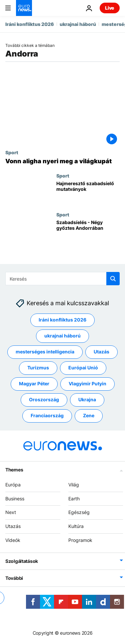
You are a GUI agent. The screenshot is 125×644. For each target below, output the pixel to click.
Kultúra (76, 526)
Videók (13, 540)
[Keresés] (62, 279)
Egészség (79, 512)
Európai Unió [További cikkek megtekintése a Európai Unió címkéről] (83, 368)
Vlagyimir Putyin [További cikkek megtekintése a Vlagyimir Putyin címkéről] (87, 384)
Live (110, 8)
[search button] (113, 279)
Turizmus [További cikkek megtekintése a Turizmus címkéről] (38, 368)
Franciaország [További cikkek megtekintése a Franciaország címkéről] (47, 415)
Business (15, 498)
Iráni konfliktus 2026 (30, 24)
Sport (12, 152)
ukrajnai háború (78, 24)
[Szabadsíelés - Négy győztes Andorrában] (88, 231)
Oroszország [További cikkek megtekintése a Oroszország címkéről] (44, 399)
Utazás (13, 526)
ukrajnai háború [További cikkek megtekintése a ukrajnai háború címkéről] (62, 336)
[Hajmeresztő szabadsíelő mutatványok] (88, 192)
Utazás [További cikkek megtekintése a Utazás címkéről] (101, 352)
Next (11, 512)
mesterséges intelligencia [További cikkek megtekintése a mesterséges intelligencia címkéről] (45, 352)
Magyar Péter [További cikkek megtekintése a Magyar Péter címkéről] (34, 384)
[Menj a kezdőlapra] (24, 8)
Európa (13, 485)
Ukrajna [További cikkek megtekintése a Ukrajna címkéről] (87, 399)
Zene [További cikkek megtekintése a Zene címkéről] (89, 415)
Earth (74, 498)
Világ (74, 485)
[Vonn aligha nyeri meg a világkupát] (62, 161)
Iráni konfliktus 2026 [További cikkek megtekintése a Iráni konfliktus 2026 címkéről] (62, 320)
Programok (80, 540)
